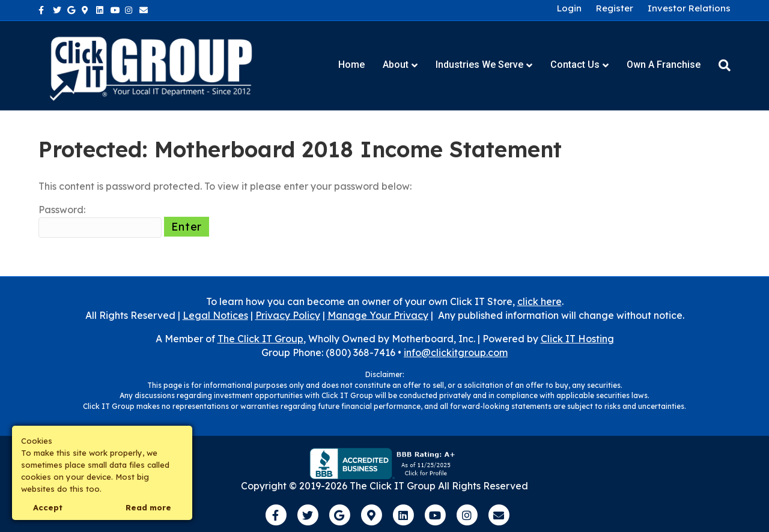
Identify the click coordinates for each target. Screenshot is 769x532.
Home (351, 65)
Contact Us (575, 65)
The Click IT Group (260, 339)
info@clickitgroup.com (456, 352)
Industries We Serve (479, 65)
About (396, 65)
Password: (100, 220)
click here (540, 301)
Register (615, 8)
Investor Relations (689, 8)
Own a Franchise (664, 65)
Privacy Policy (288, 315)
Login (569, 8)
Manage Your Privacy (378, 315)
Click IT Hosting (577, 339)
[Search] (720, 65)
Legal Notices (215, 315)
